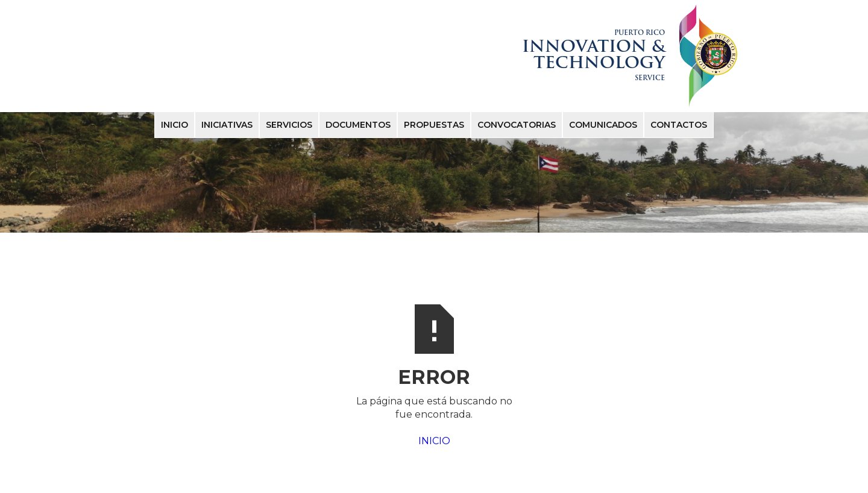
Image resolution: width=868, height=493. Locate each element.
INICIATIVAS (227, 125)
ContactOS (679, 125)
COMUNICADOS (603, 125)
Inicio (175, 125)
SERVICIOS (289, 125)
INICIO (434, 441)
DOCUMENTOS (358, 125)
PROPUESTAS (434, 125)
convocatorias (517, 125)
